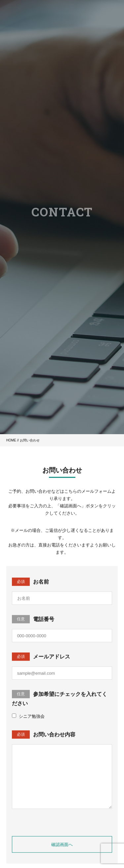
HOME (11, 440)
